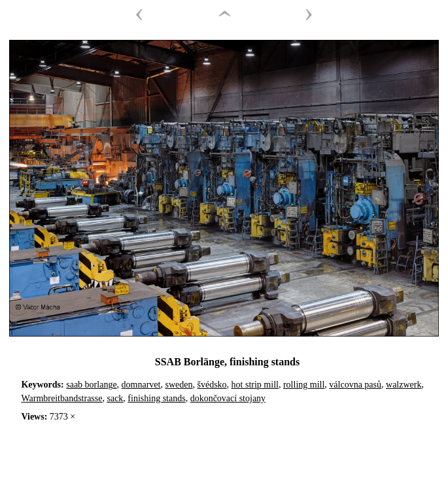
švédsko (212, 385)
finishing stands (156, 398)
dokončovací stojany (228, 398)
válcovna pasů (355, 385)
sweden (179, 385)
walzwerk (404, 385)
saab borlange (91, 385)
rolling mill (304, 385)
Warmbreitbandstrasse (61, 398)
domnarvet (141, 385)
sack (115, 398)
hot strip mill (255, 385)
